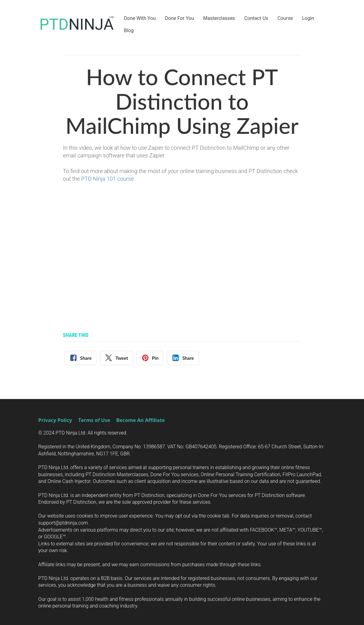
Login (308, 18)
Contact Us (256, 18)
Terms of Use (94, 420)
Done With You (140, 18)
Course (285, 18)
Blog (129, 30)
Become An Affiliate (141, 420)
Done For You (179, 18)
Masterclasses (219, 18)
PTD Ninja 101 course (108, 179)
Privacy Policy (55, 420)
